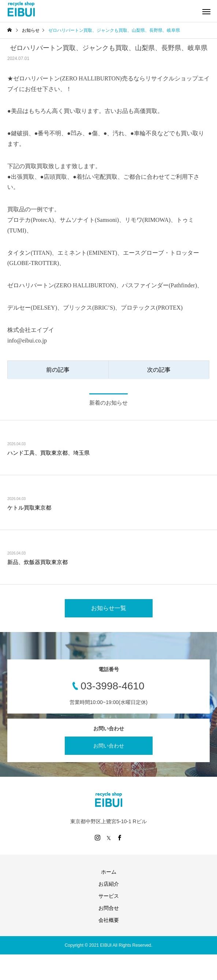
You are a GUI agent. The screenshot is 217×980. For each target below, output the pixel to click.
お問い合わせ (109, 746)
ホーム (109, 872)
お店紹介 (109, 884)
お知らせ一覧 (109, 608)
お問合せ (109, 908)
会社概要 (109, 920)
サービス (109, 896)
